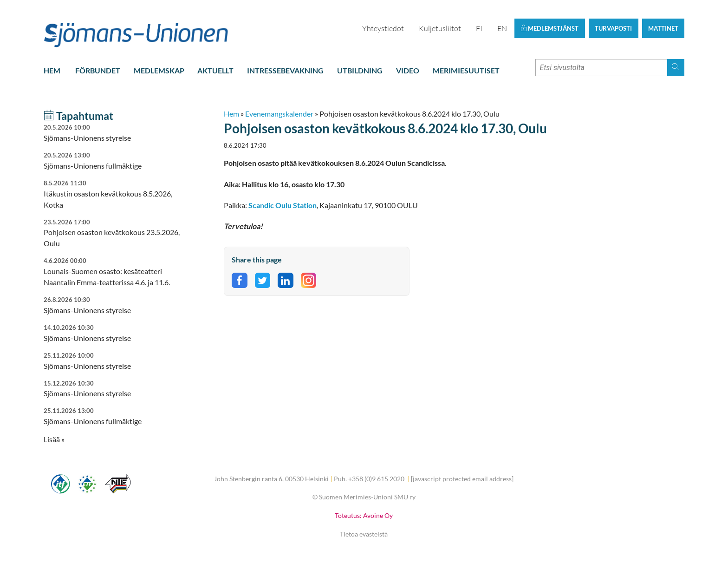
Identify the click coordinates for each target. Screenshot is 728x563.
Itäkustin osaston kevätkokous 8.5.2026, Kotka (113, 194)
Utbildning (360, 70)
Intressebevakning (285, 70)
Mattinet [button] (663, 28)
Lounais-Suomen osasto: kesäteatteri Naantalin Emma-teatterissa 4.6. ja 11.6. (113, 272)
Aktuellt (215, 70)
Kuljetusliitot (440, 28)
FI (479, 28)
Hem (52, 70)
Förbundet (98, 70)
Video (408, 70)
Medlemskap (159, 70)
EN (502, 28)
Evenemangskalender (279, 114)
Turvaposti (613, 28)
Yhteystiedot (383, 28)
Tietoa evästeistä (364, 534)
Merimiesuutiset (466, 70)
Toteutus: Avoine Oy (364, 515)
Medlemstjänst (549, 28)
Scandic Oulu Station (283, 205)
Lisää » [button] (54, 439)
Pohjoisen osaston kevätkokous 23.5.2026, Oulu (113, 233)
